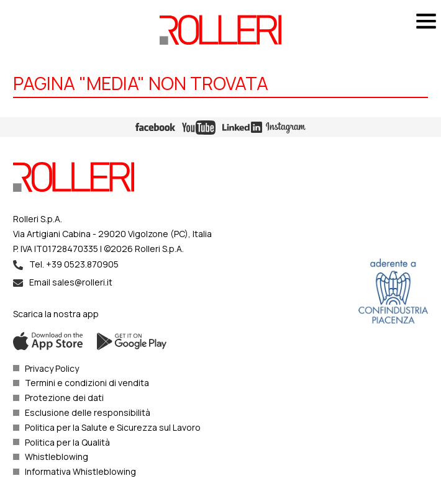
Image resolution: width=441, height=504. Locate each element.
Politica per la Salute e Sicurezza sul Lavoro (113, 427)
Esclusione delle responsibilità (88, 412)
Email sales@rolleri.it (71, 282)
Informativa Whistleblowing (80, 471)
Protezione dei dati (64, 398)
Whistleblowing (57, 457)
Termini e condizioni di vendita (87, 383)
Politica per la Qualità (67, 442)
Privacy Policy (52, 368)
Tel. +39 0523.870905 (74, 264)
